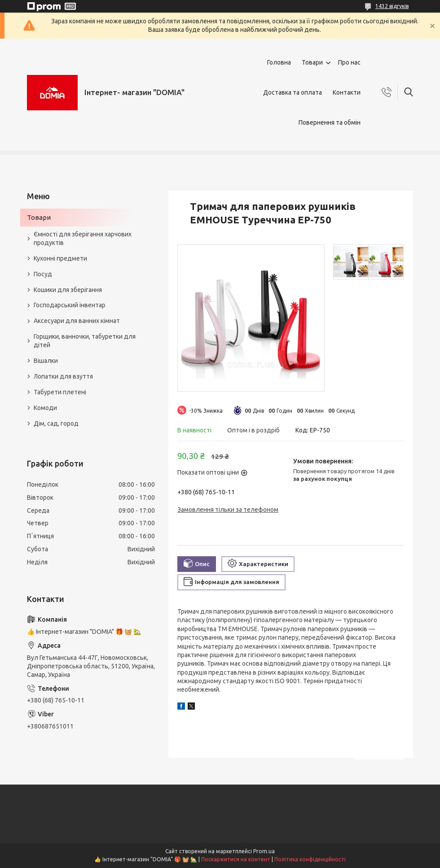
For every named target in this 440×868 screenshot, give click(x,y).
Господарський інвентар (70, 305)
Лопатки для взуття (63, 376)
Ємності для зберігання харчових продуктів (83, 238)
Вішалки (46, 361)
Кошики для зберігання (68, 290)
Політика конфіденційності (310, 859)
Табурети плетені (60, 392)
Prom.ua (264, 851)
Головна (279, 62)
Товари (312, 62)
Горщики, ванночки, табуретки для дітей (85, 341)
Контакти (347, 92)
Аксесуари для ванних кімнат (77, 321)
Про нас (349, 62)
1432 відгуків (392, 6)
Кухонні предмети (60, 258)
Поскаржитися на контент (236, 859)
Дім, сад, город (56, 423)
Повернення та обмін (330, 122)
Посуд (43, 274)
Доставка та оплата (293, 92)
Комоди (45, 408)
